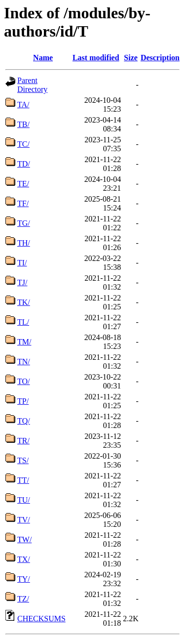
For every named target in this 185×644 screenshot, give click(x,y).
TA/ (23, 105)
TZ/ (23, 599)
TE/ (23, 184)
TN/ (24, 362)
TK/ (24, 302)
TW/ (24, 539)
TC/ (23, 144)
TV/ (24, 520)
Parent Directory (32, 85)
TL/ (23, 322)
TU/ (24, 500)
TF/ (23, 203)
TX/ (24, 559)
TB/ (23, 124)
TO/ (23, 381)
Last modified (96, 58)
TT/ (23, 480)
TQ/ (24, 421)
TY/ (24, 579)
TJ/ (22, 282)
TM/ (24, 342)
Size (131, 58)
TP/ (23, 401)
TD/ (24, 164)
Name (43, 58)
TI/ (22, 263)
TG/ (24, 223)
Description (160, 58)
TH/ (24, 243)
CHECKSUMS (41, 619)
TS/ (23, 460)
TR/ (23, 441)
